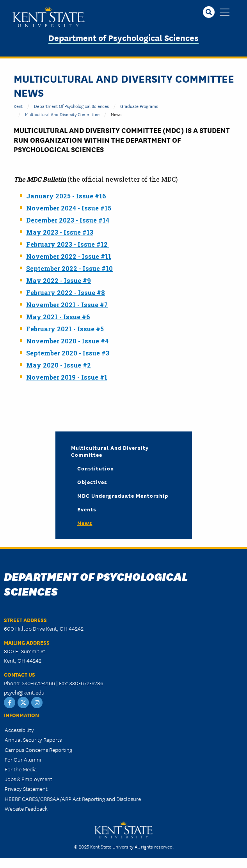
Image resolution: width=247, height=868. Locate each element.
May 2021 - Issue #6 (58, 317)
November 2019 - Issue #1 (67, 377)
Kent (18, 106)
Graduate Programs (139, 106)
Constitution (96, 468)
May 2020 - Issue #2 (59, 365)
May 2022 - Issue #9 (59, 280)
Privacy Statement (26, 788)
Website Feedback (26, 808)
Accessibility (19, 730)
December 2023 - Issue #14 (68, 220)
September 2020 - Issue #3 (68, 353)
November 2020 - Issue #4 (67, 341)
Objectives (92, 482)
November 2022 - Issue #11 (69, 256)
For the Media (21, 769)
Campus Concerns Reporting (38, 750)
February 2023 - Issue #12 (68, 244)
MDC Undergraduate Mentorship (123, 495)
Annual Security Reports (33, 739)
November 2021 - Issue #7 (67, 305)
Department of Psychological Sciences (123, 37)
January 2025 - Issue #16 (66, 196)
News (85, 523)
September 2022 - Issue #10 (69, 268)
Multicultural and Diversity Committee (62, 114)
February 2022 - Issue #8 (66, 293)
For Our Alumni (23, 759)
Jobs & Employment (28, 779)
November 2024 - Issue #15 (69, 208)
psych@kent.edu (24, 692)
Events (87, 509)
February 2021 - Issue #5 (65, 329)
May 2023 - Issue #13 (60, 232)
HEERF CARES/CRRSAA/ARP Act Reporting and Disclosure (73, 799)
